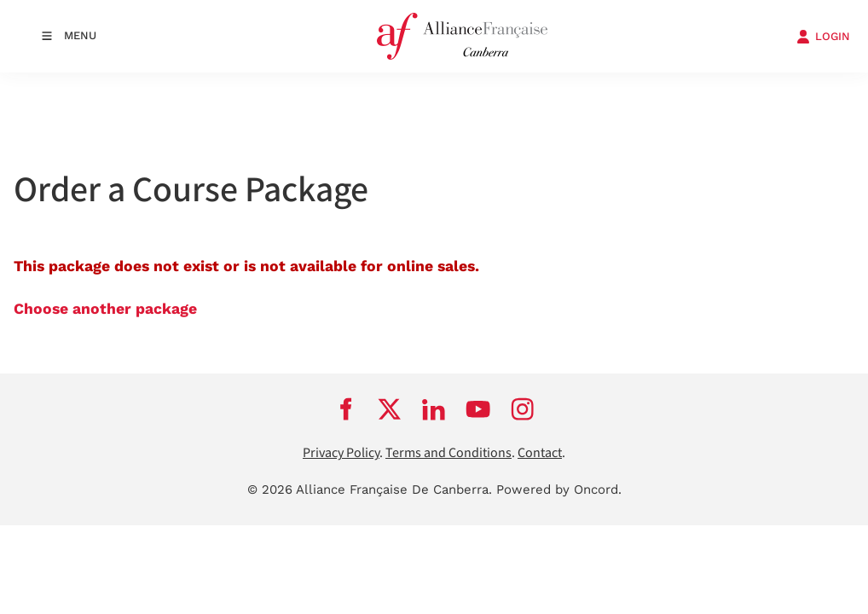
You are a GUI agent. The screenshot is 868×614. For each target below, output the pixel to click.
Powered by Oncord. (559, 489)
